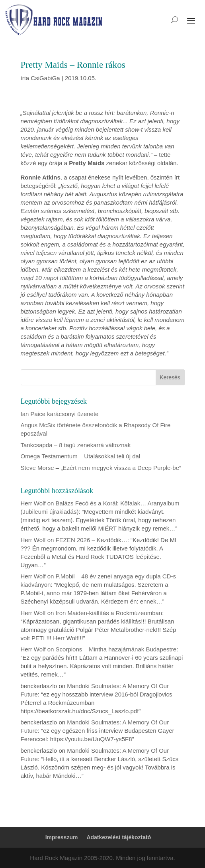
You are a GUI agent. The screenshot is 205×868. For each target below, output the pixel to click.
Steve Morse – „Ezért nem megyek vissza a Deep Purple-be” (101, 468)
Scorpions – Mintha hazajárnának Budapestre (116, 649)
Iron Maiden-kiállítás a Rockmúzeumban (109, 613)
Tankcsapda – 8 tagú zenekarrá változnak (76, 445)
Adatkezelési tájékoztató (119, 837)
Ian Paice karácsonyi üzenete (60, 414)
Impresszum (62, 837)
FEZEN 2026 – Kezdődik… (92, 540)
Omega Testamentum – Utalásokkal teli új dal (81, 456)
